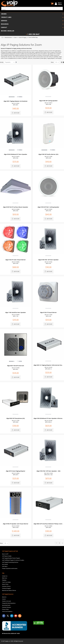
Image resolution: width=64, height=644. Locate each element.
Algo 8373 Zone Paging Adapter (16, 471)
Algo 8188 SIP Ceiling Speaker (48, 101)
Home (2, 37)
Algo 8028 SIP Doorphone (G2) (16, 418)
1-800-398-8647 (33, 34)
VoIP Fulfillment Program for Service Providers (13, 560)
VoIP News (5, 566)
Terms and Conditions (7, 611)
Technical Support (6, 588)
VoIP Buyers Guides (7, 556)
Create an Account (6, 601)
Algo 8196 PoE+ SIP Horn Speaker (48, 260)
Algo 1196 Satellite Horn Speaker (16, 312)
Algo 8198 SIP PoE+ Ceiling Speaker (48, 207)
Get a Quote (5, 564)
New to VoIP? (5, 554)
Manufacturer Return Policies (9, 590)
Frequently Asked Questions (9, 603)
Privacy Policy (5, 609)
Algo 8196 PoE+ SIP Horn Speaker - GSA (48, 471)
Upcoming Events (6, 605)
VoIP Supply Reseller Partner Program (11, 558)
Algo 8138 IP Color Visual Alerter (16, 260)
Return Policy (5, 584)
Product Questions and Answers (10, 568)
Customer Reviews (7, 607)
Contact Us (5, 576)
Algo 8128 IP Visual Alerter (48, 312)
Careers (4, 599)
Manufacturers (8, 37)
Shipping (4, 580)
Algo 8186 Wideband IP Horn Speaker (16, 154)
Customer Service (6, 586)
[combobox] (32, 10)
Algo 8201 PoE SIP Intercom (16, 366)
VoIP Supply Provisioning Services (10, 562)
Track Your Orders (6, 582)
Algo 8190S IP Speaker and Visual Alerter (16, 524)
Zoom (15, 37)
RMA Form (5, 578)
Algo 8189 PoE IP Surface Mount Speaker (16, 207)
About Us (4, 597)
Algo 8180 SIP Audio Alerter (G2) (48, 154)
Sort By (2, 62)
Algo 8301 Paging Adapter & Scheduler (16, 101)
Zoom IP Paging (23, 37)
